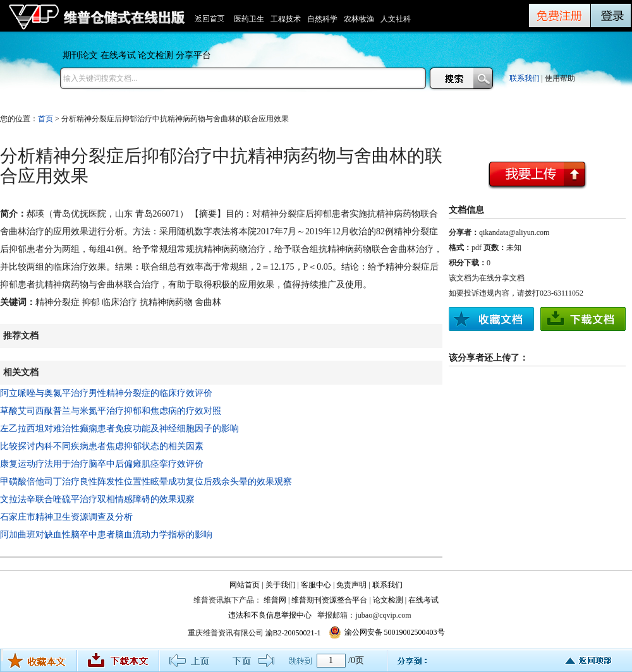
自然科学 (322, 19)
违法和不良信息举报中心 (270, 615)
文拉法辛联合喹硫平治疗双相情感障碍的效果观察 (97, 499)
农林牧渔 (359, 19)
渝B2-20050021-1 (293, 633)
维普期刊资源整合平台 (329, 600)
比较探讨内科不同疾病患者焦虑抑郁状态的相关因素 (102, 446)
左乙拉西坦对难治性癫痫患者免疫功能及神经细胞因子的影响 (119, 429)
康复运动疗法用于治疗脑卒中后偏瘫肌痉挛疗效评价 (102, 464)
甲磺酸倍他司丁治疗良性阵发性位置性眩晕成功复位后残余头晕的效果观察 (146, 482)
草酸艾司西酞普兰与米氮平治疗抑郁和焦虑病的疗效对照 (111, 411)
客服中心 (316, 585)
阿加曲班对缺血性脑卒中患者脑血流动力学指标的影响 (106, 535)
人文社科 (396, 19)
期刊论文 (80, 55)
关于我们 (281, 585)
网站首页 (245, 585)
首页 (46, 119)
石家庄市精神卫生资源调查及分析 (66, 517)
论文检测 (155, 55)
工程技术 (286, 19)
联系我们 (525, 78)
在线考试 (118, 55)
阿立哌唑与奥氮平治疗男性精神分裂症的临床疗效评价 (106, 393)
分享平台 (193, 55)
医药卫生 (249, 19)
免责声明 (351, 585)
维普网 (275, 600)
